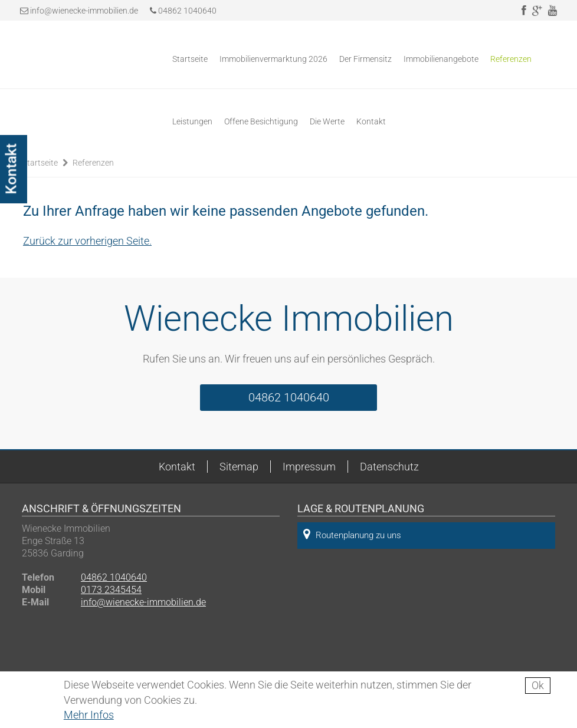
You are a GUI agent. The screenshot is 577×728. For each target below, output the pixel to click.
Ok (538, 685)
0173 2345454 (111, 590)
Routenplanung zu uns (352, 534)
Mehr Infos (89, 715)
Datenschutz (389, 467)
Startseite (190, 59)
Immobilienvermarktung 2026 (273, 59)
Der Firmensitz (365, 59)
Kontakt (371, 121)
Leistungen (192, 121)
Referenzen (511, 59)
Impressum (309, 467)
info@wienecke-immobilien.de (84, 11)
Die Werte (327, 121)
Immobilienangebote (441, 59)
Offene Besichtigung (261, 121)
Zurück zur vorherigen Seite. (87, 241)
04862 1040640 (183, 11)
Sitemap (239, 467)
